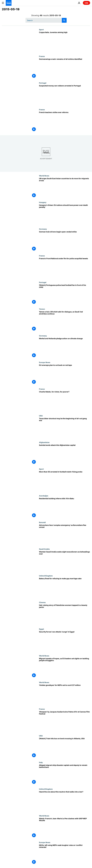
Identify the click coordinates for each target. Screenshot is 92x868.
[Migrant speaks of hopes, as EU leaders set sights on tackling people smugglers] (65, 668)
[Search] (46, 20)
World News (44, 176)
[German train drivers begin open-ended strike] (65, 241)
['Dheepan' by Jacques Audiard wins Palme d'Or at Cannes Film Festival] (65, 721)
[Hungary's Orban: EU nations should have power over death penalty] (65, 215)
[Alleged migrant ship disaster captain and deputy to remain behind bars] (65, 775)
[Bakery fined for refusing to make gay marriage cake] (65, 588)
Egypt (42, 629)
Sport (41, 29)
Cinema (42, 602)
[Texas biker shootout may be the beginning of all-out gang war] (65, 428)
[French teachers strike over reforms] (65, 122)
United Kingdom (46, 576)
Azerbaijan (44, 496)
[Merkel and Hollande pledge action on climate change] (65, 348)
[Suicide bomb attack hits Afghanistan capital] (65, 455)
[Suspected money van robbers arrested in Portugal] (65, 95)
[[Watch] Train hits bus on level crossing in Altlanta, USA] (65, 748)
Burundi (42, 522)
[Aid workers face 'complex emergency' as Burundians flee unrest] (65, 535)
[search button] (64, 20)
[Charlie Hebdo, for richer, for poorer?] (65, 401)
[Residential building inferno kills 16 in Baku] (65, 508)
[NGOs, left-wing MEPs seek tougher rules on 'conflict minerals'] (65, 855)
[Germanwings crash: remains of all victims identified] (65, 69)
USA (41, 416)
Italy (41, 762)
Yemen (42, 309)
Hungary (43, 202)
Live (86, 3)
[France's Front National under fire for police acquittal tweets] (65, 268)
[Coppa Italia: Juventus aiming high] (65, 42)
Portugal (43, 83)
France (42, 56)
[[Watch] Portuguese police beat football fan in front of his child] (65, 295)
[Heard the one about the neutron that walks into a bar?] (65, 801)
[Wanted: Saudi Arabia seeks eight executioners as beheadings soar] (65, 561)
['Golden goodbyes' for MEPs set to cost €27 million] (65, 695)
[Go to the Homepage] (9, 3)
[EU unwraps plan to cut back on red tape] (65, 375)
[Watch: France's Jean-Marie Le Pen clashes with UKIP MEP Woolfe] (65, 828)
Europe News (45, 362)
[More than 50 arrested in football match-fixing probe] (65, 481)
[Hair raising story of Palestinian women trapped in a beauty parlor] (65, 615)
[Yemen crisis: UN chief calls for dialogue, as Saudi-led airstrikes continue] (65, 321)
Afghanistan (44, 442)
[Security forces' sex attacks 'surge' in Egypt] (65, 641)
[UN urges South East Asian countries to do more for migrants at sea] (65, 188)
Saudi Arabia (44, 549)
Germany (43, 229)
